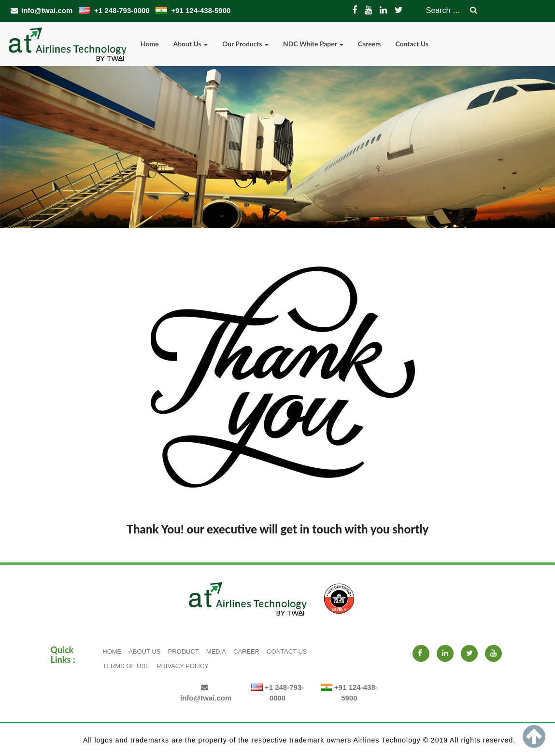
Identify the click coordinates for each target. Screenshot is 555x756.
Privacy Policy (183, 666)
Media (216, 651)
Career (246, 651)
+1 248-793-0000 (115, 10)
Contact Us (412, 44)
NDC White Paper (313, 44)
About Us (191, 44)
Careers (369, 44)
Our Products (245, 44)
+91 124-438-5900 (193, 10)
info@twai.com (43, 10)
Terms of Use (126, 666)
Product (184, 651)
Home (150, 44)
